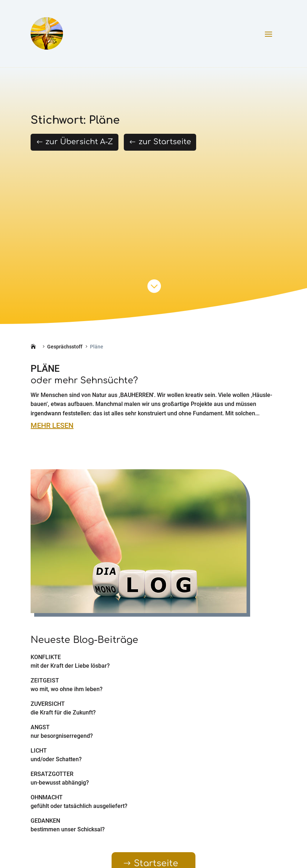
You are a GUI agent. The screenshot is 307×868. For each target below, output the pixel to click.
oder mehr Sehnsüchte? (84, 381)
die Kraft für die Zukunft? (63, 712)
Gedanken (45, 821)
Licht (39, 751)
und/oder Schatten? (56, 759)
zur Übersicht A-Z (79, 142)
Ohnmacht (47, 797)
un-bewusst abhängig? (60, 783)
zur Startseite (165, 142)
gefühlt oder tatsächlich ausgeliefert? (79, 806)
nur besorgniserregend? (62, 736)
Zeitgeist (45, 680)
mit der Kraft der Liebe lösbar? (70, 666)
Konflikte (46, 657)
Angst (40, 727)
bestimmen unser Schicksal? (68, 829)
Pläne (45, 369)
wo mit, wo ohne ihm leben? (67, 689)
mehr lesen (52, 425)
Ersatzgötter (52, 774)
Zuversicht (48, 704)
